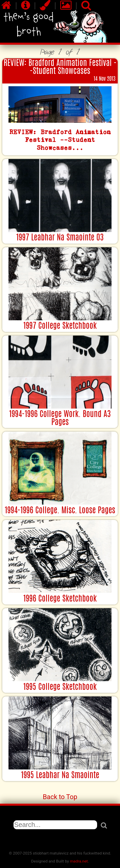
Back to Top (60, 797)
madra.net (79, 861)
